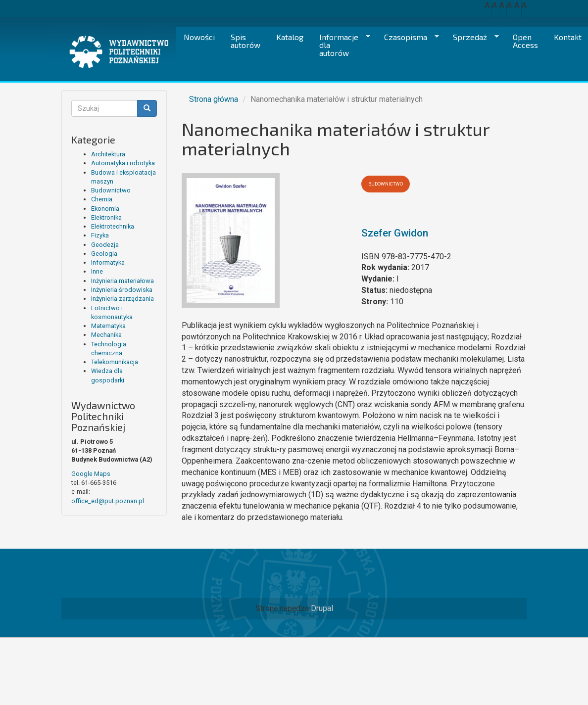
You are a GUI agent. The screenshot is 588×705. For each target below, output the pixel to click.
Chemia (102, 199)
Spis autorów (245, 41)
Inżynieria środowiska (122, 290)
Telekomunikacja (115, 362)
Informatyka (108, 262)
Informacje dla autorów (341, 45)
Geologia (104, 254)
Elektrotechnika (113, 226)
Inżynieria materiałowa (122, 281)
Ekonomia (105, 209)
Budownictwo (111, 190)
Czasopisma (408, 37)
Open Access (525, 41)
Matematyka (108, 326)
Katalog (290, 37)
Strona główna (214, 99)
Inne (97, 271)
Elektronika (106, 217)
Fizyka (100, 235)
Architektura (108, 154)
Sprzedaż (472, 37)
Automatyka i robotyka (123, 163)
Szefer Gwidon (395, 233)
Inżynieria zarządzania (122, 299)
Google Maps (91, 474)
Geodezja (105, 245)
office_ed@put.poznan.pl (108, 501)
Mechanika (106, 335)
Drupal (322, 608)
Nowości (199, 37)
